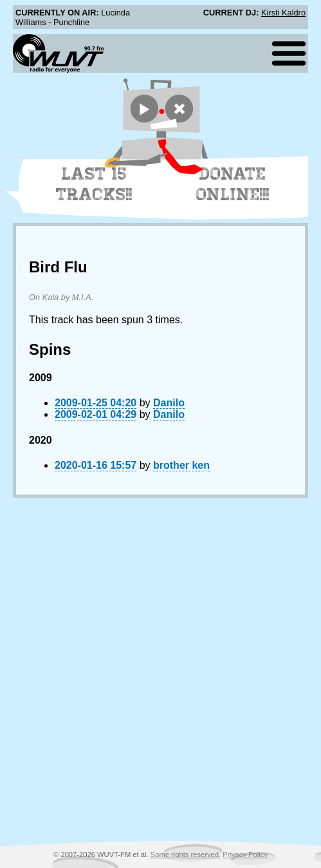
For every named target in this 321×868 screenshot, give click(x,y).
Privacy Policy (245, 854)
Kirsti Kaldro (283, 13)
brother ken (181, 465)
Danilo (169, 403)
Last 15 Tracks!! (94, 184)
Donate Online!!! (233, 184)
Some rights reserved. (186, 854)
